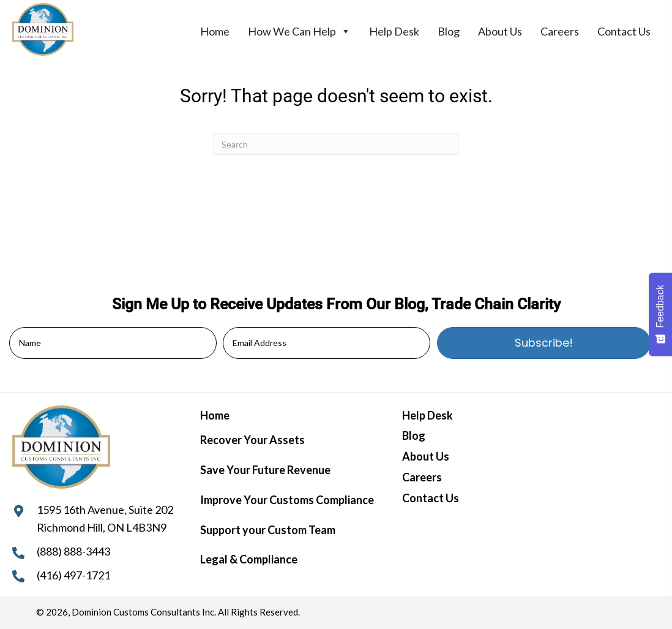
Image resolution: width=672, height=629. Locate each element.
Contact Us (624, 31)
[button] (544, 343)
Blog (449, 31)
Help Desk (394, 31)
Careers (560, 31)
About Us (500, 31)
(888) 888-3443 (73, 551)
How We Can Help (299, 31)
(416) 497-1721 (73, 575)
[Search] (336, 144)
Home (215, 31)
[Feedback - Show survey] (660, 314)
